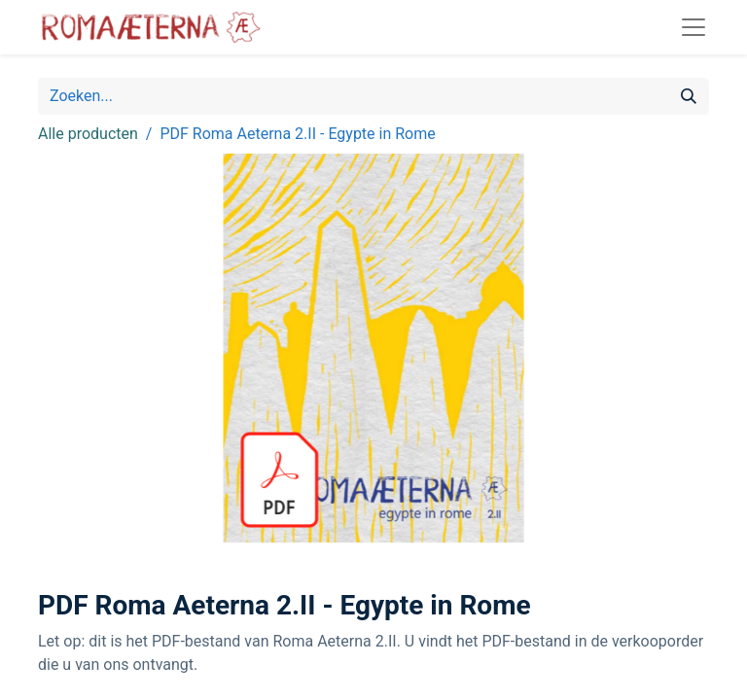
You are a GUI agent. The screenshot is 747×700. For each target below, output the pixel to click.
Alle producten (88, 134)
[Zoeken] (689, 96)
